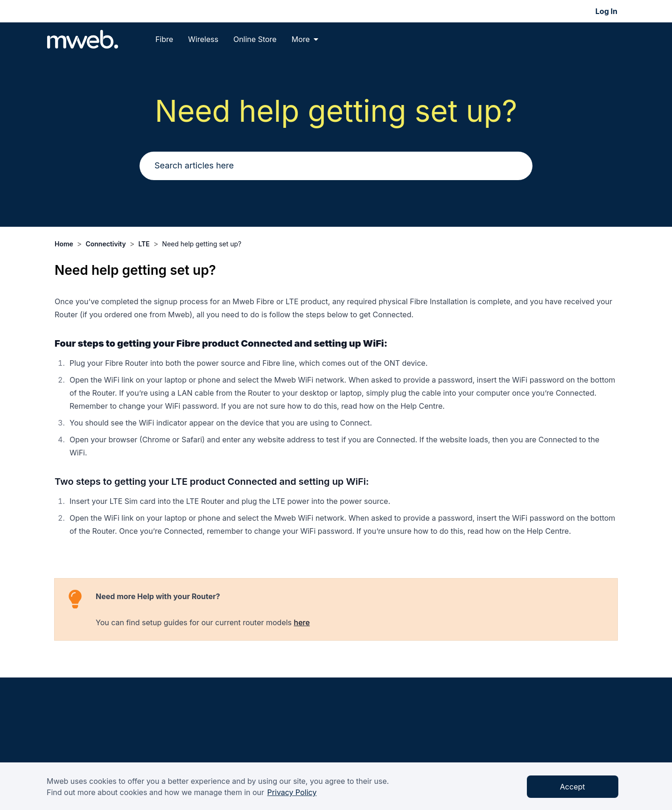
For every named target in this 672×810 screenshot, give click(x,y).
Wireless (203, 39)
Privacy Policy (292, 792)
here (302, 622)
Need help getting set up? (202, 244)
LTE (144, 244)
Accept (573, 787)
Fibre (164, 39)
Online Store (255, 39)
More (305, 39)
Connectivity (105, 244)
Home (64, 244)
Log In (606, 11)
